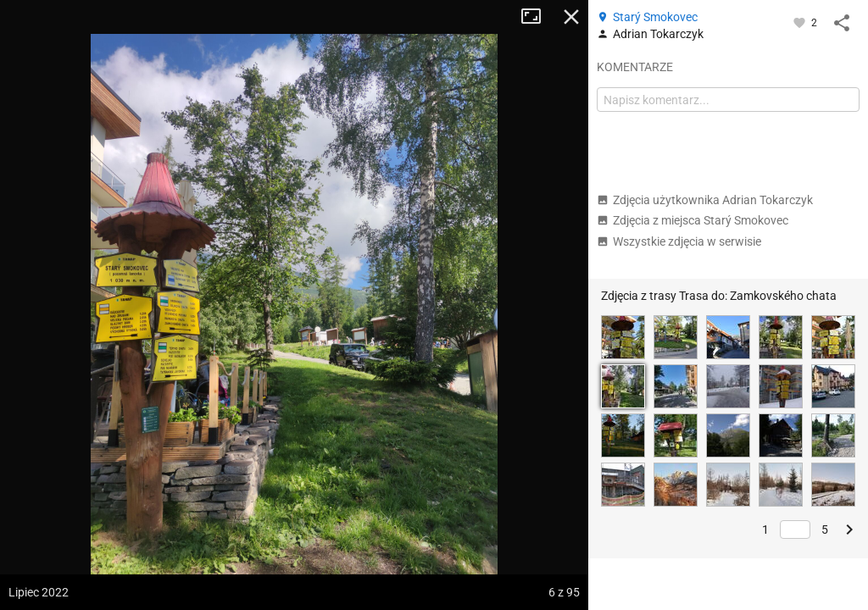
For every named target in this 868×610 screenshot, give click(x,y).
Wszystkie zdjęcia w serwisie (679, 241)
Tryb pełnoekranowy (537, 17)
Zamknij (571, 17)
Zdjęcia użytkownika (705, 200)
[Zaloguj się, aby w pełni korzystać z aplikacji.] (801, 22)
